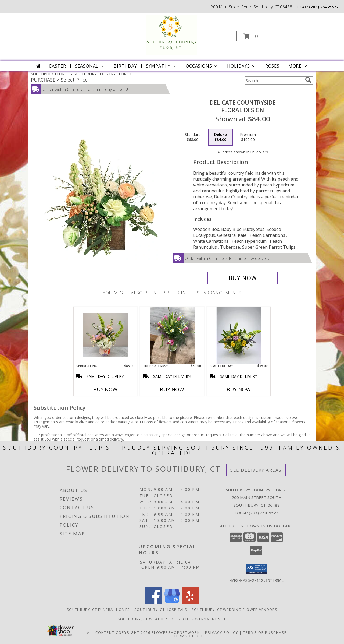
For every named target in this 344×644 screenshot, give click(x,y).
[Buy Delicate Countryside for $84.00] (243, 278)
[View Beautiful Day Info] (239, 335)
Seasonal (90, 66)
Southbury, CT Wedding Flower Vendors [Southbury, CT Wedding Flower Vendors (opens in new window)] (234, 609)
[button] (251, 36)
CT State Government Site (199, 619)
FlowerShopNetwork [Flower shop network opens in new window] (176, 632)
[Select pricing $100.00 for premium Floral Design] (248, 137)
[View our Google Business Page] (172, 603)
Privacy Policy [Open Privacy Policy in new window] (222, 632)
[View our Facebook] (154, 603)
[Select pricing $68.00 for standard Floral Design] (193, 137)
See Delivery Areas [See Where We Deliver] (256, 470)
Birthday (125, 66)
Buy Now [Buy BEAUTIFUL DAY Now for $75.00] (239, 389)
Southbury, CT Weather (142, 619)
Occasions (202, 66)
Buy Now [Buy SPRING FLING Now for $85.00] (105, 389)
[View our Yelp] (190, 603)
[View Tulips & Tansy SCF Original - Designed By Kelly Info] (172, 335)
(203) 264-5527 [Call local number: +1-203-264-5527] (324, 7)
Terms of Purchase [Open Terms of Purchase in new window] (265, 632)
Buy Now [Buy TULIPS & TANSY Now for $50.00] (172, 389)
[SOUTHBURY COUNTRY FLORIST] (171, 35)
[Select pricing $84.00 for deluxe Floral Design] (221, 137)
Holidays (242, 66)
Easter (58, 66)
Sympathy (161, 66)
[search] (308, 80)
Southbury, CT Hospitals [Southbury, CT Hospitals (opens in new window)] (161, 609)
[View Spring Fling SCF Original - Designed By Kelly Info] (105, 335)
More (298, 66)
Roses (272, 66)
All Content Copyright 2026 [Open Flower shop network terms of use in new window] (119, 632)
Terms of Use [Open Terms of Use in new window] (189, 636)
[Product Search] (274, 80)
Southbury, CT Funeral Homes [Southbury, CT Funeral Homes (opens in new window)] (98, 609)
